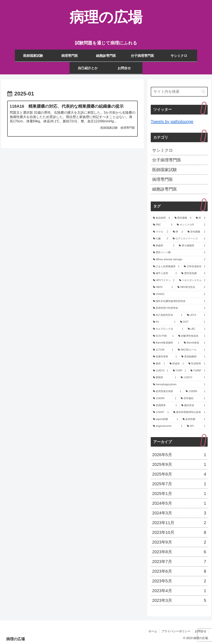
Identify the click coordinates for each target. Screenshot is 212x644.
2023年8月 (179, 552)
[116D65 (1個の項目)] (195, 391)
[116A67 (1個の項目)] (161, 412)
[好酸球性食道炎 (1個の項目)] (192, 336)
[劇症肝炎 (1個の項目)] (193, 405)
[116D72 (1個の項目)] (193, 378)
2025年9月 (179, 464)
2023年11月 (179, 523)
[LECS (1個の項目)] (196, 315)
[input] (179, 92)
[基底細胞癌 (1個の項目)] (193, 357)
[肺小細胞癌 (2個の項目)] (192, 246)
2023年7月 (179, 562)
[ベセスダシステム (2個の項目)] (192, 280)
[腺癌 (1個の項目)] (159, 364)
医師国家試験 (165, 170)
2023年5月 (179, 581)
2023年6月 (179, 571)
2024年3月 (179, 513)
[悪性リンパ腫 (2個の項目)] (179, 253)
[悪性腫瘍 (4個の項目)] (183, 218)
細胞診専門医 (165, 189)
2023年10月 (179, 532)
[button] (203, 92)
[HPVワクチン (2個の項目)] (164, 280)
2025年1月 (179, 494)
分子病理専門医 (167, 160)
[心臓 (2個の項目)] (161, 239)
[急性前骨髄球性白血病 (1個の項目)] (189, 412)
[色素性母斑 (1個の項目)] (165, 357)
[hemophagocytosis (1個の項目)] (179, 385)
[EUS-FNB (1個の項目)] (163, 336)
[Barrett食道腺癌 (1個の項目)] (166, 343)
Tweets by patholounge (172, 122)
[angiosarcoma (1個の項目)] (168, 426)
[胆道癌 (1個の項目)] (177, 364)
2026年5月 (179, 455)
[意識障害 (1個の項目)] (165, 405)
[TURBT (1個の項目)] (198, 371)
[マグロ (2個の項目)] (161, 232)
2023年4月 (179, 591)
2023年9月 (179, 542)
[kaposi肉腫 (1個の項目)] (166, 419)
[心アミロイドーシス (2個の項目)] (189, 239)
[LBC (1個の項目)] (197, 329)
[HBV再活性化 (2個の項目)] (191, 287)
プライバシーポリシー (176, 631)
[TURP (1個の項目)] (179, 371)
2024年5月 (179, 503)
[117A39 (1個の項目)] (163, 350)
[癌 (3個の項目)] (201, 218)
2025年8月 (179, 474)
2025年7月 (179, 484)
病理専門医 (163, 179)
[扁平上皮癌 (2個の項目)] (165, 273)
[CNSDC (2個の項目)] (179, 294)
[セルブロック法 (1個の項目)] (168, 329)
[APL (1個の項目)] (196, 426)
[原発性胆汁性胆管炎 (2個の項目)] (179, 308)
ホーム (153, 631)
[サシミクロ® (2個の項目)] (191, 225)
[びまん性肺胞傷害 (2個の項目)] (166, 267)
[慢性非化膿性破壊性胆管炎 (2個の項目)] (179, 301)
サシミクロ (163, 150)
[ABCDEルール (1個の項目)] (192, 350)
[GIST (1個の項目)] (193, 322)
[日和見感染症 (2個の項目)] (195, 267)
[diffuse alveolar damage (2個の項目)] (179, 260)
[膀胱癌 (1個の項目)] (165, 378)
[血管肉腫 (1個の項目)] (194, 419)
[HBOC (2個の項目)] (163, 287)
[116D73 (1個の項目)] (161, 371)
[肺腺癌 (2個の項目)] (164, 246)
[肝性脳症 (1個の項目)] (193, 398)
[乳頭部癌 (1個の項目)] (197, 364)
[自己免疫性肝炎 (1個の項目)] (168, 315)
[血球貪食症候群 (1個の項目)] (167, 391)
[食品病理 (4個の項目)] (161, 218)
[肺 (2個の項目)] (178, 232)
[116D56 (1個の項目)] (165, 398)
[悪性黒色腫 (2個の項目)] (193, 273)
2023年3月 (179, 600)
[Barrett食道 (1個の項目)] (195, 343)
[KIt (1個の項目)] (164, 322)
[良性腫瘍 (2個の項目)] (196, 232)
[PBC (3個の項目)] (163, 225)
